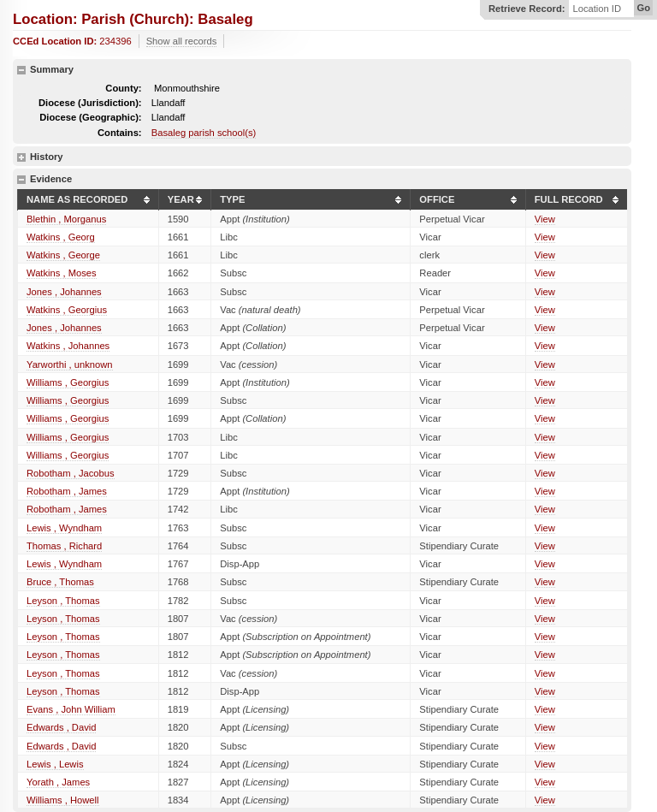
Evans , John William (71, 709)
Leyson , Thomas (63, 601)
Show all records (182, 41)
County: (123, 88)
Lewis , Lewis (55, 764)
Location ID (597, 9)
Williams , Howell (63, 800)
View (545, 219)
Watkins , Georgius (67, 310)
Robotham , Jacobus (71, 473)
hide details (21, 70)
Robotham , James (67, 491)
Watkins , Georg (61, 237)
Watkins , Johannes (68, 346)
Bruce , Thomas (60, 582)
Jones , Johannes (64, 292)
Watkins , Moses (62, 273)
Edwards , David (61, 727)
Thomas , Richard (64, 546)
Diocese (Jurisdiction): (90, 103)
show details (21, 157)
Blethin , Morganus (66, 219)
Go (643, 8)
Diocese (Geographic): (90, 117)
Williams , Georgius (68, 382)
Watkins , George (63, 255)
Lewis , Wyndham (64, 528)
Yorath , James (58, 782)
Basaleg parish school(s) (204, 133)
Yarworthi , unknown (70, 365)
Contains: (120, 133)
